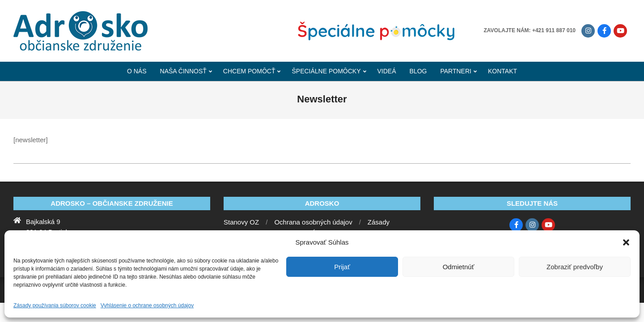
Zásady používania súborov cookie (55, 305)
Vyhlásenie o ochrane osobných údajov (147, 305)
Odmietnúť (459, 267)
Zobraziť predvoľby (575, 267)
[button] (626, 242)
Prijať (342, 267)
